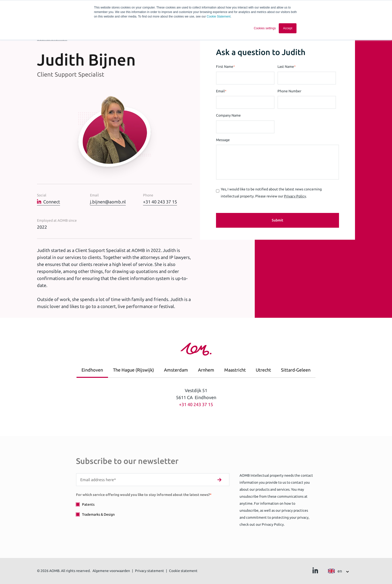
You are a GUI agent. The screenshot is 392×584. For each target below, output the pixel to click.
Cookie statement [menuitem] (183, 571)
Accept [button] (288, 28)
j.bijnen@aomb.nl (108, 202)
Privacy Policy (295, 196)
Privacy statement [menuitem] (149, 571)
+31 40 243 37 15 (160, 202)
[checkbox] (153, 509)
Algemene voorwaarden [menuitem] (111, 571)
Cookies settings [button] (265, 28)
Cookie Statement (219, 17)
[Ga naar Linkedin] (315, 572)
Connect (48, 202)
